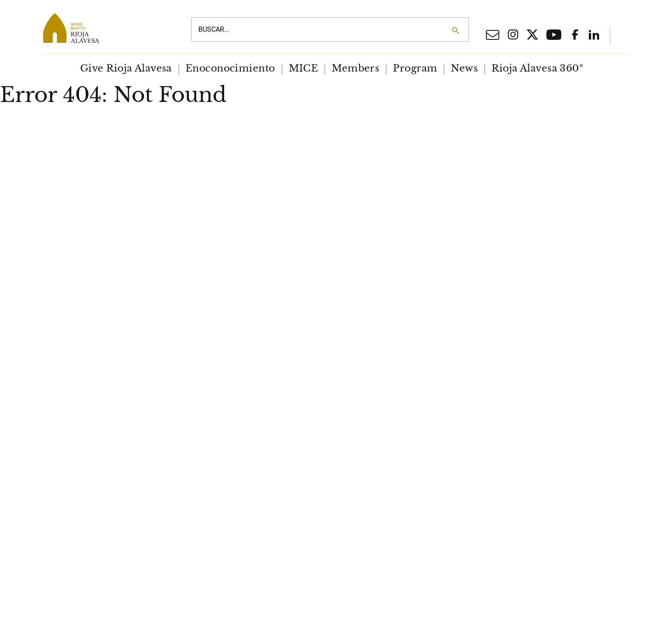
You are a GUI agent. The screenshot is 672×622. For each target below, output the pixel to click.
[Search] (455, 30)
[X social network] (532, 36)
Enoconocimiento (230, 68)
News (464, 68)
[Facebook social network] (575, 36)
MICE (304, 68)
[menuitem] (126, 69)
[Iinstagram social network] (513, 36)
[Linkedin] (594, 36)
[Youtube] (554, 38)
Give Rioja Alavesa (126, 68)
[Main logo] (107, 28)
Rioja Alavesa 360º (537, 68)
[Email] (493, 37)
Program (415, 68)
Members (355, 68)
